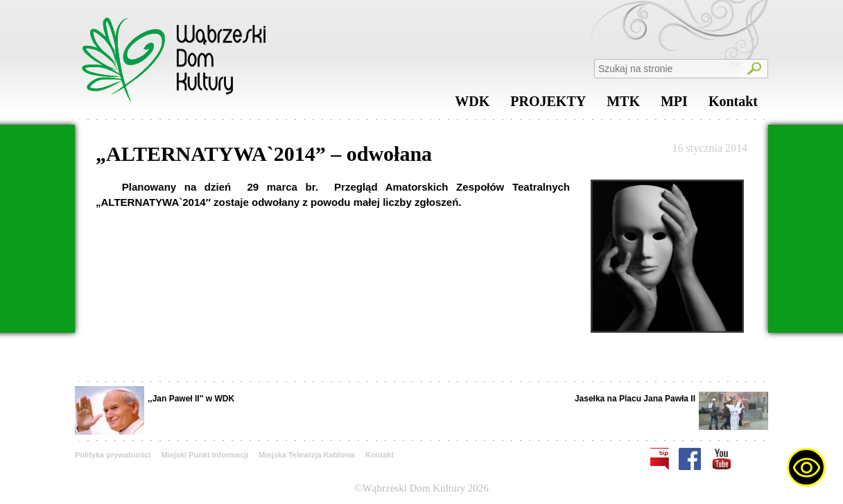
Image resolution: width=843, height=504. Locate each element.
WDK (472, 105)
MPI (674, 105)
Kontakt (733, 105)
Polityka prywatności (113, 455)
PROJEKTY (548, 105)
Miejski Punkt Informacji (205, 455)
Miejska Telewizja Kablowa (307, 455)
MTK (623, 105)
